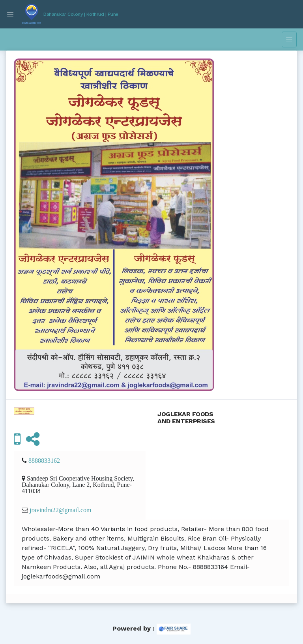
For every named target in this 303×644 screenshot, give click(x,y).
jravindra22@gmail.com (60, 510)
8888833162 (44, 460)
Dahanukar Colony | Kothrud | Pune (81, 14)
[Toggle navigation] (10, 14)
